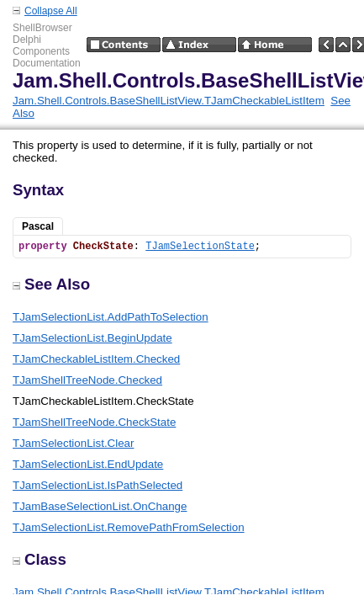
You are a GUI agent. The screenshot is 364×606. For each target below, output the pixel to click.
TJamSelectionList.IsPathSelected (98, 485)
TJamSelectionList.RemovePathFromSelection (129, 527)
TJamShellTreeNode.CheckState (94, 422)
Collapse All (51, 11)
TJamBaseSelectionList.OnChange (100, 506)
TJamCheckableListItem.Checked (96, 359)
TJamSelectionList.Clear (73, 443)
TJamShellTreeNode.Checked (87, 380)
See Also (51, 284)
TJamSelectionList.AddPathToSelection (111, 317)
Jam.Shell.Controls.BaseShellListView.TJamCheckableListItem (169, 101)
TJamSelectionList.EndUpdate (88, 464)
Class (40, 559)
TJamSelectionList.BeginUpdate (92, 338)
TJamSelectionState (200, 247)
